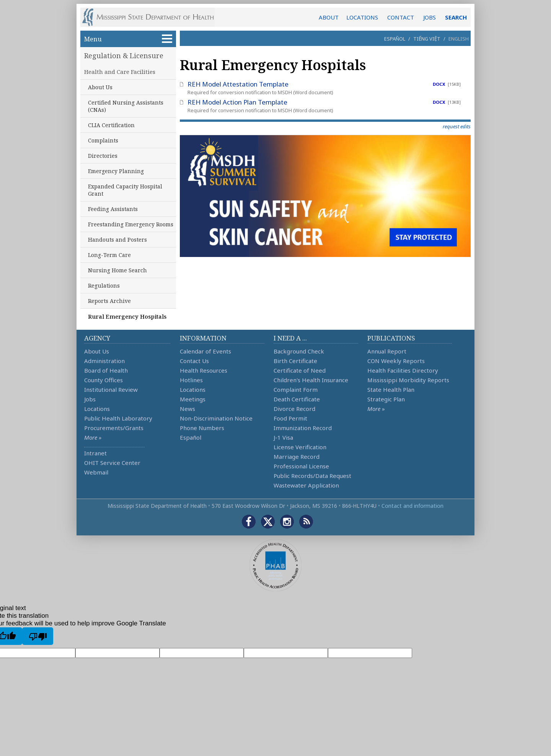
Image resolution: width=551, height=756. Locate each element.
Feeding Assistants (113, 209)
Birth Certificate (295, 361)
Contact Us (194, 361)
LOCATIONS (362, 17)
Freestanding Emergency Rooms (131, 224)
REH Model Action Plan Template (237, 102)
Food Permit (290, 418)
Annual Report (387, 351)
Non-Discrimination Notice (216, 418)
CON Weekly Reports (396, 361)
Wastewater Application (306, 485)
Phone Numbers (202, 428)
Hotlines (191, 380)
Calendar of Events (205, 351)
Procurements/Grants (114, 428)
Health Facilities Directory (403, 370)
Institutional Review (111, 389)
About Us (100, 87)
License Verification (300, 447)
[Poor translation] (38, 636)
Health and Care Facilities (120, 72)
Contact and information (412, 506)
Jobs (90, 399)
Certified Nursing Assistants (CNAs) (126, 106)
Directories (103, 156)
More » (93, 437)
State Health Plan (391, 389)
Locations (97, 409)
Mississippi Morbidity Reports (408, 380)
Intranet (95, 453)
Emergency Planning (116, 171)
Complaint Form (296, 389)
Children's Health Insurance (311, 380)
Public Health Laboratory (118, 418)
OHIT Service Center (112, 463)
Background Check (299, 351)
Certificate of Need (300, 370)
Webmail (96, 472)
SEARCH (456, 17)
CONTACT (401, 17)
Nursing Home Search (117, 270)
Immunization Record (303, 428)
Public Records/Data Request (312, 476)
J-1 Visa (283, 437)
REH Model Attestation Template (238, 84)
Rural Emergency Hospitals (127, 316)
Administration (104, 361)
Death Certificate (297, 399)
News (187, 409)
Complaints (103, 140)
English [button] (459, 39)
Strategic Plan (386, 399)
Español (395, 39)
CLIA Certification (111, 125)
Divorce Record (294, 409)
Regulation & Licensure (124, 56)
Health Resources (204, 370)
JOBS (430, 17)
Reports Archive (109, 301)
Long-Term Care (109, 255)
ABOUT (329, 17)
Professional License (301, 466)
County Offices (104, 380)
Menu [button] (128, 39)
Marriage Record (297, 457)
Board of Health (106, 370)
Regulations (104, 286)
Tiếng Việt (427, 39)
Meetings (193, 399)
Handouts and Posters (117, 240)
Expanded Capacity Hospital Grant (125, 190)
